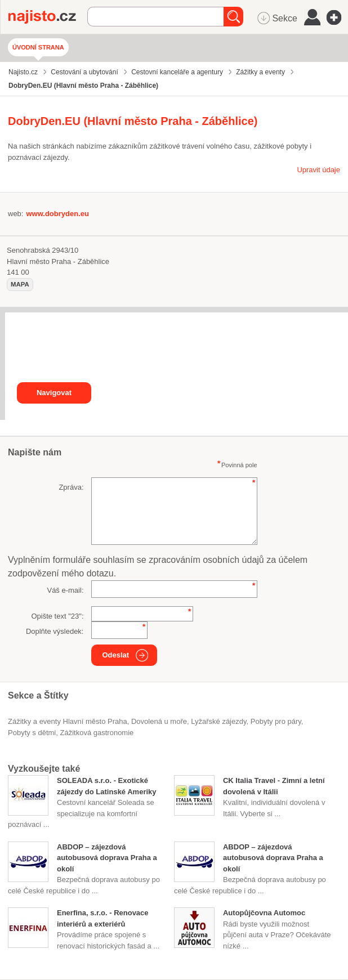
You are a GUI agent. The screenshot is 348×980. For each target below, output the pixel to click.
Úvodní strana (38, 47)
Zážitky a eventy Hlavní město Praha (68, 721)
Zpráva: (71, 487)
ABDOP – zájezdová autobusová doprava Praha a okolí (107, 858)
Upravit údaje (318, 170)
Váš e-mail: (65, 590)
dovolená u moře (159, 721)
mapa (20, 284)
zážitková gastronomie (97, 733)
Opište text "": (57, 616)
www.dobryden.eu (57, 214)
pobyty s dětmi (32, 733)
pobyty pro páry (276, 721)
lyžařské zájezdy (218, 721)
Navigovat (54, 393)
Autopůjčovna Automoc (264, 913)
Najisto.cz (48, 17)
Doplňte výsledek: (55, 631)
